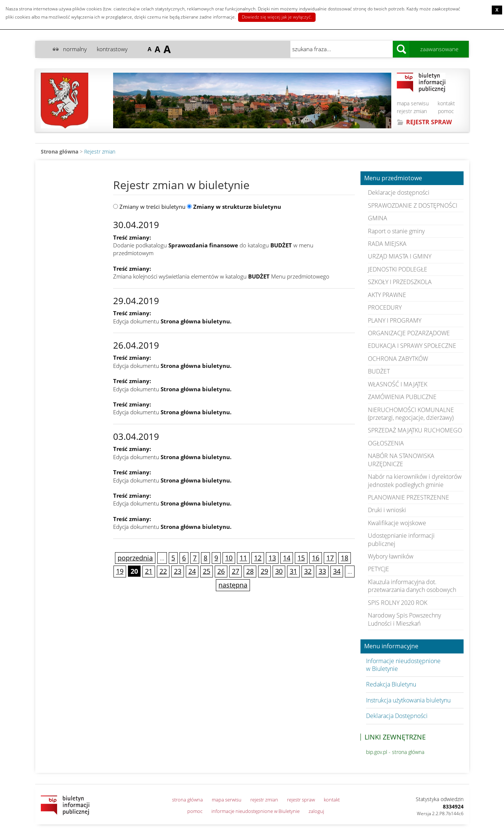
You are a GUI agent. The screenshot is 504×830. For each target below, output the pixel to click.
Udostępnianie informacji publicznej (401, 539)
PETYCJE (378, 569)
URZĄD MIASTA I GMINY (400, 256)
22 (163, 571)
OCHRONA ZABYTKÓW (398, 359)
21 (149, 571)
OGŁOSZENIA (386, 443)
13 (272, 558)
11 (243, 558)
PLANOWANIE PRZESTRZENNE (409, 497)
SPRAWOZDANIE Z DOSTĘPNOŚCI (413, 205)
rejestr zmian (412, 111)
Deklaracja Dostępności (397, 716)
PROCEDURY (385, 307)
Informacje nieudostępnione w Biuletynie (403, 665)
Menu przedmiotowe (393, 178)
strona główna (187, 800)
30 (279, 571)
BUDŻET (379, 371)
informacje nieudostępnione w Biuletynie (256, 811)
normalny (75, 49)
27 (235, 571)
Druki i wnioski (387, 510)
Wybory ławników (391, 556)
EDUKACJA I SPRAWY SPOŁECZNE (412, 346)
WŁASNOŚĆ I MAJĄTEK (398, 384)
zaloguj (316, 811)
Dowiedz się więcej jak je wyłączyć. (277, 17)
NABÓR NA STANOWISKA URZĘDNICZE (401, 460)
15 (301, 558)
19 (120, 571)
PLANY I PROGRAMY (395, 320)
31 (293, 571)
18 (345, 558)
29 (264, 571)
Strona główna (60, 151)
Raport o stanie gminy (396, 231)
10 (229, 558)
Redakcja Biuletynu (391, 684)
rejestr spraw (301, 800)
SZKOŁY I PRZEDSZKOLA (400, 282)
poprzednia (135, 558)
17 (330, 558)
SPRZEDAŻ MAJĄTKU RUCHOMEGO (415, 430)
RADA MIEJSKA (387, 244)
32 (308, 571)
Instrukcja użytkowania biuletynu (408, 700)
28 (250, 571)
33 (322, 571)
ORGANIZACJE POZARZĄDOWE (409, 333)
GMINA (378, 218)
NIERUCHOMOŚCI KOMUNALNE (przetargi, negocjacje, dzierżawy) (411, 414)
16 (316, 558)
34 (337, 571)
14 (287, 558)
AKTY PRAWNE (387, 295)
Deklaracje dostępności (399, 192)
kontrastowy (112, 49)
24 (192, 571)
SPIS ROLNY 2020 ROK (398, 603)
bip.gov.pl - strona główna (395, 752)
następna (233, 585)
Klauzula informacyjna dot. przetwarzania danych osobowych (412, 586)
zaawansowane (439, 49)
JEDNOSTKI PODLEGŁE (398, 269)
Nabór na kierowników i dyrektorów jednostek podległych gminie (415, 480)
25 (207, 571)
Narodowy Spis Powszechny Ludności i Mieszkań (404, 619)
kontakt (446, 103)
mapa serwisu (413, 103)
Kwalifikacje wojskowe (397, 523)
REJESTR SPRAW (429, 122)
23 (178, 571)
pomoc (446, 111)
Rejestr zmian (100, 151)
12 (258, 558)
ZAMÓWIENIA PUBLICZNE (402, 397)
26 (221, 571)
